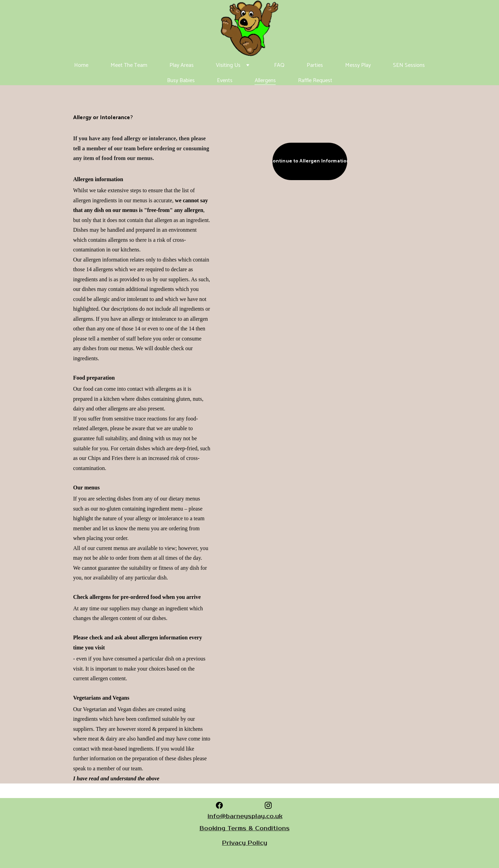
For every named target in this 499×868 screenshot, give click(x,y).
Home (81, 65)
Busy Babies (181, 81)
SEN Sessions (409, 65)
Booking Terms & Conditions (245, 829)
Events (225, 81)
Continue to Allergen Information (310, 161)
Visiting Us (228, 65)
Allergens (265, 81)
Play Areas (182, 65)
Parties (315, 65)
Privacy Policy (245, 843)
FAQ (279, 65)
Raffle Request (315, 81)
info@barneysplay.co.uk (245, 816)
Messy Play (358, 65)
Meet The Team (129, 65)
